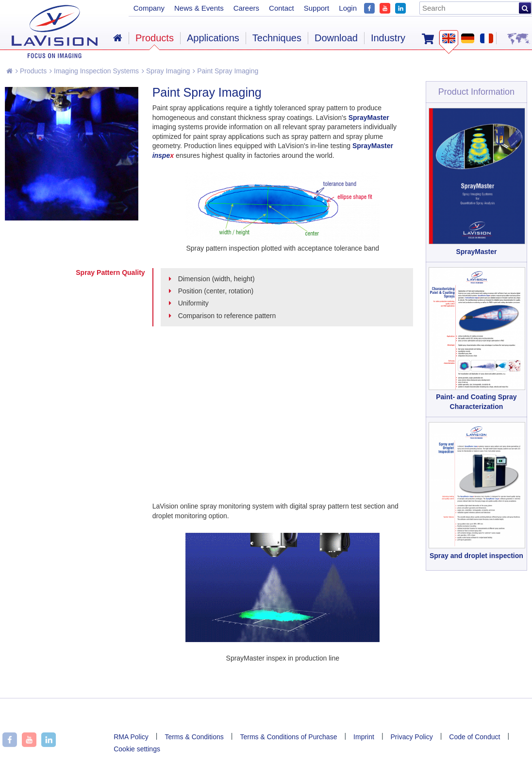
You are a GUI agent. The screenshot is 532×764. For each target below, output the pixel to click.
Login (348, 8)
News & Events (199, 8)
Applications (213, 38)
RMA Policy (131, 737)
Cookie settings (137, 749)
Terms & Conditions (194, 737)
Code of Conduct (474, 737)
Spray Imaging (166, 71)
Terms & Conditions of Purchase (288, 737)
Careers (246, 8)
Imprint (364, 737)
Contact (282, 8)
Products (31, 71)
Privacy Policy (412, 737)
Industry (388, 38)
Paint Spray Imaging (225, 71)
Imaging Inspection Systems (94, 71)
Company (149, 8)
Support (317, 8)
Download (336, 38)
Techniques (277, 38)
